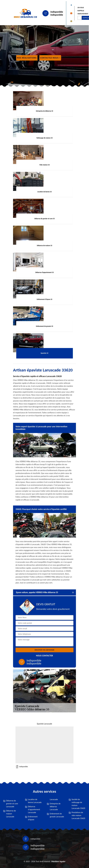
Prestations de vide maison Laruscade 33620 (78, 815)
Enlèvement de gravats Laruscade (57, 815)
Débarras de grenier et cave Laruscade (12, 804)
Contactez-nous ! (50, 58)
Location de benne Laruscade (35, 801)
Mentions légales (58, 861)
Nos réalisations (27, 58)
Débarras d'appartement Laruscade (34, 809)
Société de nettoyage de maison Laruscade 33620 (78, 804)
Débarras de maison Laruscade (11, 814)
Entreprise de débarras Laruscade (55, 807)
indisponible (57, 12)
